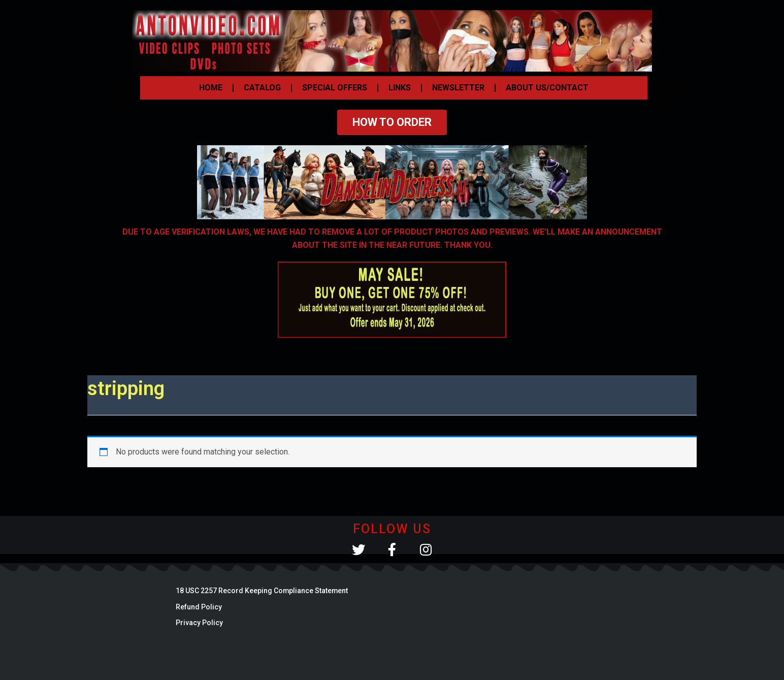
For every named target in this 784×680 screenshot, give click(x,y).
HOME (211, 88)
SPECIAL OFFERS (335, 88)
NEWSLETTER (458, 88)
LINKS (400, 88)
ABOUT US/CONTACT (547, 88)
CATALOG (262, 88)
